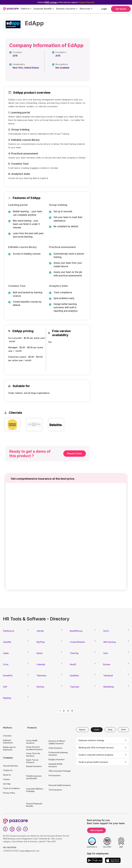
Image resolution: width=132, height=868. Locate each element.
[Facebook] (5, 829)
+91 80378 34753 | (11, 851)
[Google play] (95, 860)
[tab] (82, 730)
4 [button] (72, 711)
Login (104, 9)
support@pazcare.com (30, 851)
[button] (26, 9)
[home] (11, 9)
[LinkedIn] (19, 829)
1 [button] (60, 711)
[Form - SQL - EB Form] (66, 537)
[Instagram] (12, 829)
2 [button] (64, 711)
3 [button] (68, 711)
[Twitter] (26, 829)
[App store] (113, 860)
